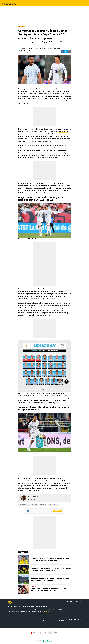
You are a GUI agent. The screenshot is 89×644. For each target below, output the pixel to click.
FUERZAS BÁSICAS (59, 4)
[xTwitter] (74, 602)
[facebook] (68, 602)
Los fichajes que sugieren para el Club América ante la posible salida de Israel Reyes (51, 569)
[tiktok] (80, 602)
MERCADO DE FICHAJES (82, 4)
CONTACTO (25, 607)
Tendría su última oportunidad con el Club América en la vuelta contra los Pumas (50, 579)
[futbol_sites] (60, 621)
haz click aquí (46, 612)
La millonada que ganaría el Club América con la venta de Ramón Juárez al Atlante (49, 590)
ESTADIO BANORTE (70, 4)
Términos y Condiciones (14, 621)
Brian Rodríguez (23, 505)
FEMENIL (50, 4)
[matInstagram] (71, 602)
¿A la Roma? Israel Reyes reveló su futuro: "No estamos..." (38, 45)
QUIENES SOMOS (12, 607)
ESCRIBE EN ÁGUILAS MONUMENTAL (38, 607)
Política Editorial (38, 621)
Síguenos (57, 511)
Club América (37, 89)
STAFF (20, 607)
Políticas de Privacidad (27, 621)
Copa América (43, 505)
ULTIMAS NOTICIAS (24, 4)
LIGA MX (33, 4)
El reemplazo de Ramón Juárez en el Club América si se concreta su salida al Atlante (50, 559)
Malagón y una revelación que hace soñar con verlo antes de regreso (41, 48)
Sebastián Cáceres (55, 150)
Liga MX (65, 91)
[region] (45, 13)
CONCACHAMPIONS (41, 4)
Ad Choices (46, 621)
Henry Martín (63, 131)
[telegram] (77, 602)
